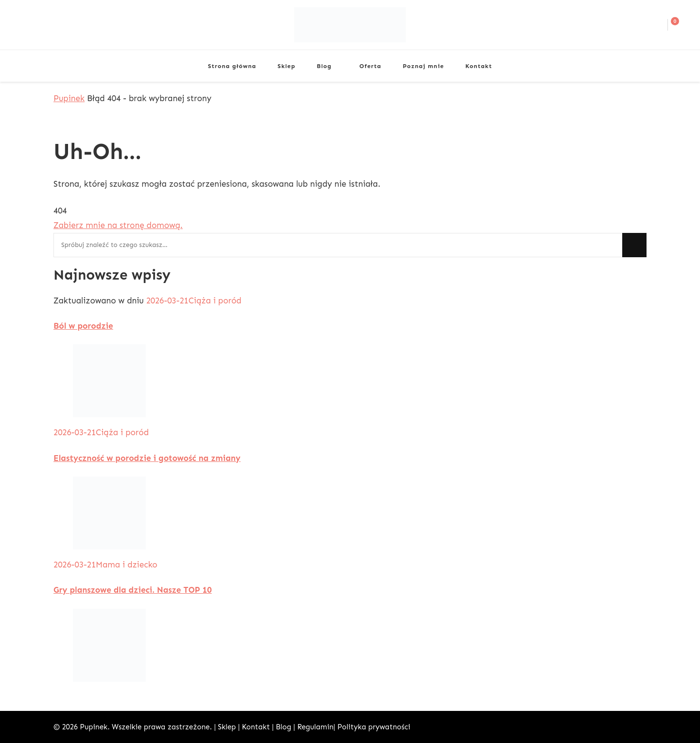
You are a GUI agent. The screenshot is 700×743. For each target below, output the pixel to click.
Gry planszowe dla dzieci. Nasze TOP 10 (133, 590)
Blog (324, 66)
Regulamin (315, 727)
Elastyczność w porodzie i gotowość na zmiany (147, 458)
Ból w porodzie (83, 326)
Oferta (370, 66)
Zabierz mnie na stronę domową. (118, 225)
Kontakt (479, 66)
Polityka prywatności (374, 727)
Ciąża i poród (215, 301)
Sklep (286, 66)
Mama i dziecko (127, 565)
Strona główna (232, 66)
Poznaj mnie (423, 66)
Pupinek (94, 727)
